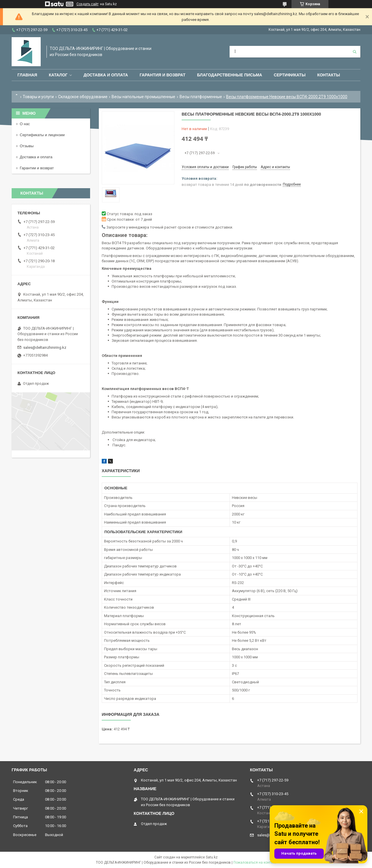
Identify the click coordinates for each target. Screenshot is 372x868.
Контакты (328, 75)
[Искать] (355, 52)
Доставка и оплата (106, 75)
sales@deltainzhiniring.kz (45, 347)
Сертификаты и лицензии (42, 135)
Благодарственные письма (230, 75)
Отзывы (27, 146)
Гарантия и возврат (162, 75)
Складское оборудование (83, 97)
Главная (27, 75)
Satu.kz (212, 857)
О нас (25, 124)
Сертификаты (290, 75)
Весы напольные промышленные (143, 97)
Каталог (58, 75)
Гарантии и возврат (37, 168)
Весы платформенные (201, 97)
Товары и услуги (38, 97)
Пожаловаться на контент (255, 862)
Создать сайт (87, 4)
